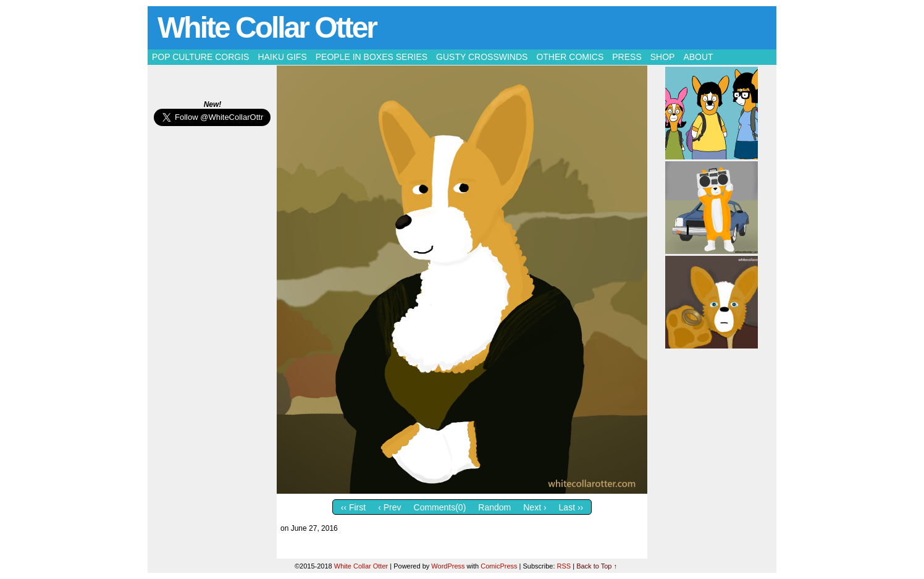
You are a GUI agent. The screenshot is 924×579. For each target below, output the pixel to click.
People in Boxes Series (372, 57)
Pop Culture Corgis (200, 57)
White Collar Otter (267, 27)
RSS (564, 566)
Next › (535, 507)
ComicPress (499, 566)
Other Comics (570, 57)
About (698, 57)
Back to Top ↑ (597, 566)
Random (494, 507)
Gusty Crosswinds (482, 57)
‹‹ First (353, 507)
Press (627, 57)
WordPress (448, 566)
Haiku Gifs (282, 57)
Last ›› (571, 507)
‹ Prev (389, 507)
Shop (663, 57)
